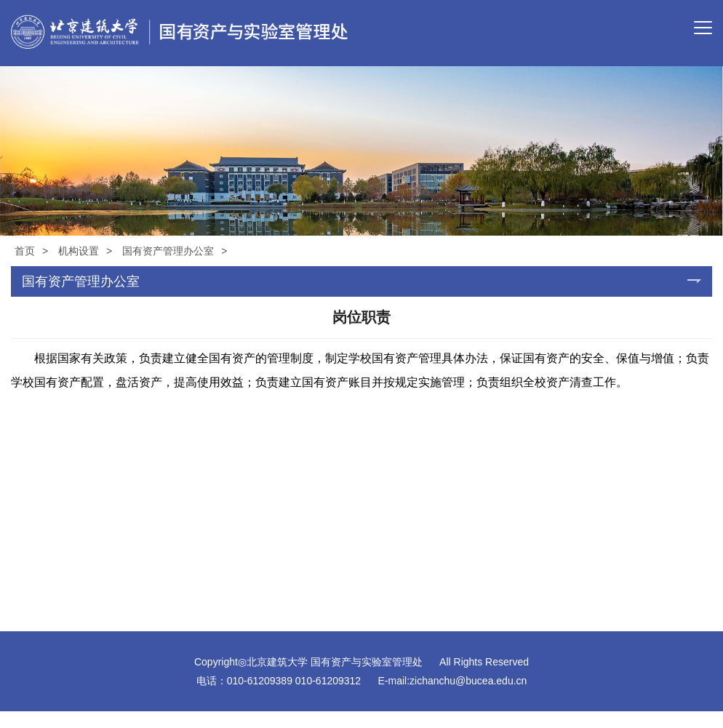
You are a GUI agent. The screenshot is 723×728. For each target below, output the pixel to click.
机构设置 (79, 251)
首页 (25, 251)
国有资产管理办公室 (168, 251)
